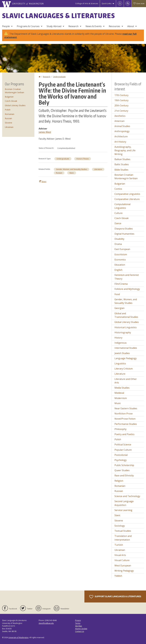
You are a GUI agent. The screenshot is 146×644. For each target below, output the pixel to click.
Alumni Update (81, 629)
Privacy (78, 620)
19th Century (121, 100)
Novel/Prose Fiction (125, 419)
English (118, 270)
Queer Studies (122, 470)
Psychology (121, 460)
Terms (78, 623)
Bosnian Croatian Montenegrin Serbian (126, 177)
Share (43, 182)
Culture (118, 213)
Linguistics (120, 363)
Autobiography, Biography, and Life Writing (125, 150)
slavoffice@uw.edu (46, 623)
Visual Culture (122, 560)
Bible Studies (121, 170)
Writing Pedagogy (124, 571)
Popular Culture (123, 450)
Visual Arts (120, 555)
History (118, 338)
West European (123, 566)
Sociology (120, 526)
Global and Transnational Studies (126, 315)
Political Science (123, 445)
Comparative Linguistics (127, 194)
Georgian (119, 308)
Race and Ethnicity (124, 475)
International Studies (126, 348)
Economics (120, 260)
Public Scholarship (124, 465)
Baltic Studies (122, 164)
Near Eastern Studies (126, 408)
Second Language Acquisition (124, 503)
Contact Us (80, 631)
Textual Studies (123, 531)
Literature (98, 169)
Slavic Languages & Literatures (59, 16)
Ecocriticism (121, 254)
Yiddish (118, 576)
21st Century (121, 111)
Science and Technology (127, 496)
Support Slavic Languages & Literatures (115, 597)
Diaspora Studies (124, 229)
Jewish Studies (122, 353)
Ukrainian (9, 127)
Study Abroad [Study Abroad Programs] (54, 26)
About (131, 26)
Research (73, 26)
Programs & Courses (28, 26)
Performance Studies (126, 424)
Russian (59, 173)
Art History (120, 142)
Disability (119, 239)
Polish (8, 110)
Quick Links (107, 3)
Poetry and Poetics (124, 434)
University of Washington (18, 638)
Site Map (79, 626)
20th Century (121, 105)
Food (117, 294)
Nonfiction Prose (124, 414)
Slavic (72, 173)
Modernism (121, 398)
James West (45, 132)
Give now (139, 3)
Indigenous (121, 343)
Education (120, 265)
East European (122, 249)
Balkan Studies (122, 159)
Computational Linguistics (122, 206)
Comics (118, 189)
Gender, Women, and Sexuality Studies (72, 169)
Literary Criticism (124, 369)
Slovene (8, 123)
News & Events (94, 26)
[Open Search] (128, 4)
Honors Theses (83, 159)
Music (118, 403)
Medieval (119, 393)
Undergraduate (59, 77)
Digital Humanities (124, 234)
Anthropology (122, 131)
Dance (118, 223)
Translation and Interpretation (123, 538)
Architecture (121, 136)
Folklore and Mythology (127, 289)
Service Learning (123, 510)
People (6, 26)
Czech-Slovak (11, 101)
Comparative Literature (127, 199)
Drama (118, 244)
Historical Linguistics (126, 327)
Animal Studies (122, 126)
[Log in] (120, 4)
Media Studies (122, 388)
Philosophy (120, 429)
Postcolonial (121, 455)
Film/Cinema (121, 284)
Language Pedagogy (126, 358)
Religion (119, 481)
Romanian (10, 114)
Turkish (119, 545)
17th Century (121, 95)
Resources (114, 26)
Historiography (123, 332)
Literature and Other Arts (126, 381)
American (119, 121)
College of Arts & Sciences (87, 3)
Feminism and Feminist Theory (127, 277)
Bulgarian (9, 97)
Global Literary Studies (15, 105)
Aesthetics (120, 116)
